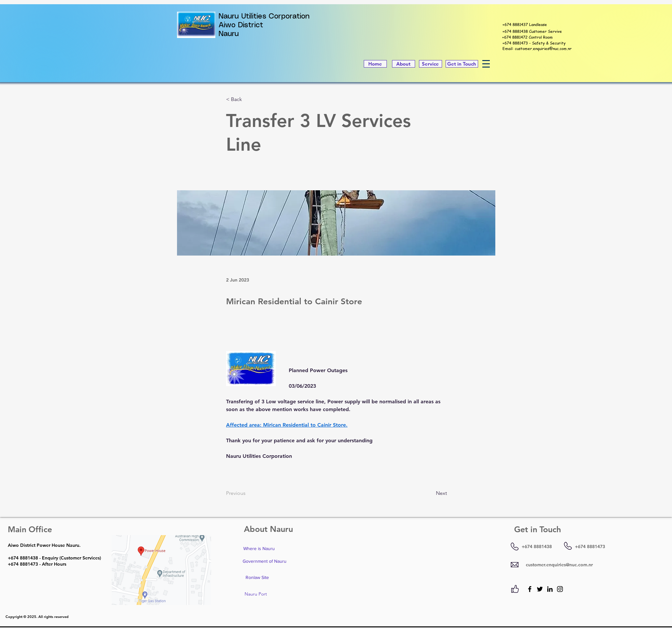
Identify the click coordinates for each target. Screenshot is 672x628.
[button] (486, 64)
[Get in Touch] (462, 64)
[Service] (431, 64)
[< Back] (247, 100)
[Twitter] (540, 589)
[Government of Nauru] (265, 561)
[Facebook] (530, 589)
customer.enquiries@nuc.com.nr (543, 49)
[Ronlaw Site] (257, 578)
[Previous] (247, 494)
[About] (404, 64)
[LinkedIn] (550, 589)
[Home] (375, 64)
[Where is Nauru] (259, 549)
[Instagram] (560, 589)
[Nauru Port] (256, 594)
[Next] (431, 494)
